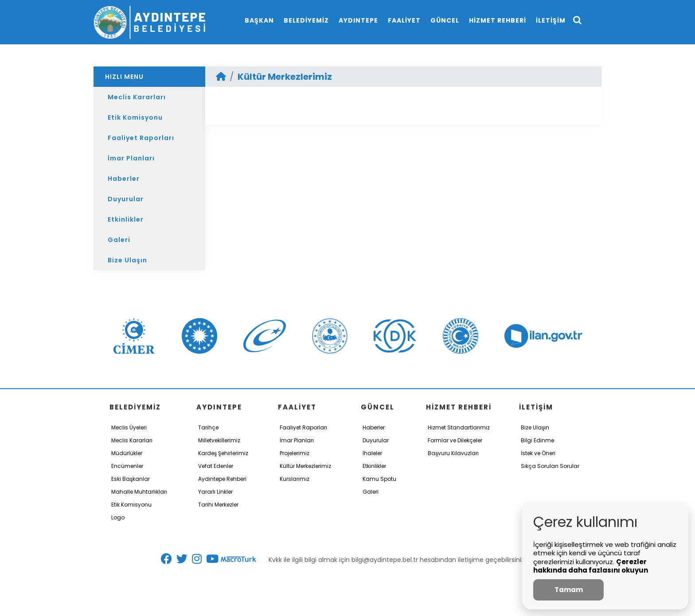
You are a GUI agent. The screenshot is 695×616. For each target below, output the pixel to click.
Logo (118, 517)
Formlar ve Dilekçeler (455, 440)
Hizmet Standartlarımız (459, 427)
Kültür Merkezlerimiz (285, 77)
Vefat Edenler (216, 466)
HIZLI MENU (124, 77)
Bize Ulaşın (127, 260)
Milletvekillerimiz (219, 440)
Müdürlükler (127, 453)
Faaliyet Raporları (141, 138)
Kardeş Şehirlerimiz (223, 453)
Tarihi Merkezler (218, 505)
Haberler (124, 179)
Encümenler (127, 466)
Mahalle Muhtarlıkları (139, 492)
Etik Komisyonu (135, 117)
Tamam (569, 590)
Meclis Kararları (137, 97)
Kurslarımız (295, 479)
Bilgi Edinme (537, 440)
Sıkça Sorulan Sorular (550, 466)
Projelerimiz (295, 453)
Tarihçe (208, 427)
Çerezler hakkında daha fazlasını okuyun (591, 566)
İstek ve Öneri (538, 453)
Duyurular (126, 199)
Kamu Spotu (379, 479)
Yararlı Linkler (215, 492)
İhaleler (372, 453)
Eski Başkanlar (131, 479)
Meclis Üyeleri (129, 427)
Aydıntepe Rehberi (222, 479)
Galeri (119, 240)
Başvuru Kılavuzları (453, 453)
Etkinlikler (126, 219)
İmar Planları (131, 158)
